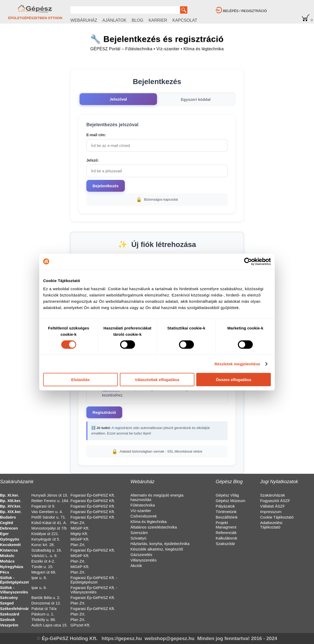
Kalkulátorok (226, 538)
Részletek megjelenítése (237, 364)
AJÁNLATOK (114, 20)
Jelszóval (118, 99)
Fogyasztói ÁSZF (275, 501)
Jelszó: (92, 160)
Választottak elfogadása (157, 380)
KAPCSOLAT (185, 20)
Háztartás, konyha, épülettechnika (160, 544)
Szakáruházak (273, 495)
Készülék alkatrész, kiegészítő (157, 549)
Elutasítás (80, 380)
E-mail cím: (96, 135)
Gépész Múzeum (230, 501)
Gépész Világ (227, 495)
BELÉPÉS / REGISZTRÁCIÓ (241, 11)
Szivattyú (138, 538)
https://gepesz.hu (122, 638)
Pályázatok (225, 506)
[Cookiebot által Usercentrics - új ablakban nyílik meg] (248, 261)
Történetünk (226, 512)
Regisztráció (104, 412)
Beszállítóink (227, 517)
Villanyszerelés (143, 560)
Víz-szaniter (141, 511)
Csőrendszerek (144, 516)
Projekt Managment (226, 525)
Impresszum (271, 512)
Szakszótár (225, 544)
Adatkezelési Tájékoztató (271, 525)
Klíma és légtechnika (148, 522)
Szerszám (139, 533)
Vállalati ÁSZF (273, 506)
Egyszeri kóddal (196, 99)
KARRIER (158, 20)
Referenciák (226, 533)
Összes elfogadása (234, 380)
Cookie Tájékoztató (277, 517)
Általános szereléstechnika (154, 527)
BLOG (137, 20)
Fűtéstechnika (142, 505)
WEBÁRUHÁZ (84, 20)
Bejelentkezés (106, 186)
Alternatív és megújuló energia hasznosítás (157, 497)
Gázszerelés (141, 555)
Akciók (136, 566)
